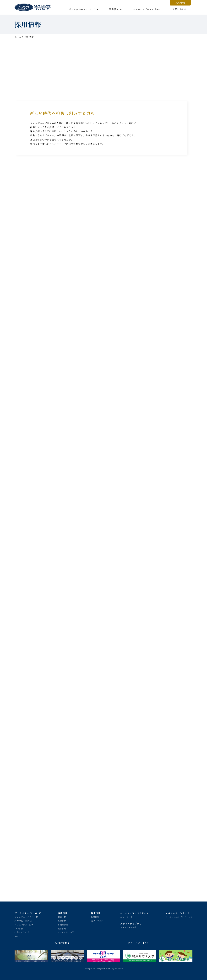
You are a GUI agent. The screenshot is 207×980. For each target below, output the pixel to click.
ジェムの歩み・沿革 (24, 925)
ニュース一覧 (126, 917)
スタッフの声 (97, 921)
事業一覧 (62, 917)
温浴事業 (62, 921)
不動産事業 (63, 925)
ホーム (18, 37)
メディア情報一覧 (129, 927)
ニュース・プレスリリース (147, 9)
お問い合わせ (180, 9)
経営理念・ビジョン (24, 921)
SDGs (17, 936)
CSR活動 (19, 928)
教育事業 (62, 928)
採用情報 (180, 3)
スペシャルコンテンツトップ (179, 917)
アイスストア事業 (66, 932)
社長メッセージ (22, 932)
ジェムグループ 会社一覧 (26, 917)
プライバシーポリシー (140, 943)
